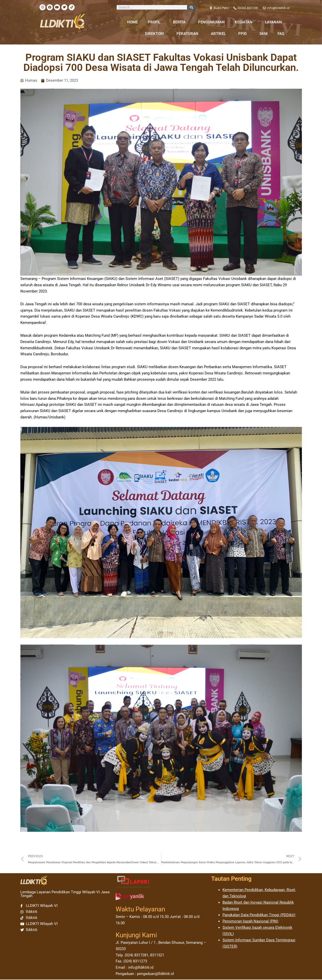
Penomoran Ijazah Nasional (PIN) (250, 921)
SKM (263, 34)
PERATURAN (189, 34)
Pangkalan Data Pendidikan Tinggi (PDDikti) (259, 915)
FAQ (281, 34)
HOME (132, 22)
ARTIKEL (220, 34)
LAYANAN (275, 22)
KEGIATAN (245, 22)
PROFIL (155, 22)
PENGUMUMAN (211, 22)
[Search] (192, 7)
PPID (244, 34)
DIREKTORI (156, 34)
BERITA (180, 22)
